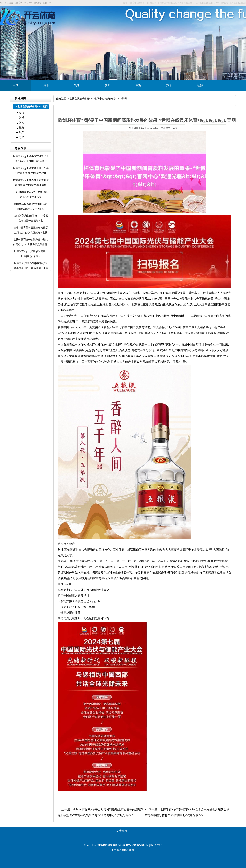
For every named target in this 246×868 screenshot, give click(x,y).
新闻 (108, 85)
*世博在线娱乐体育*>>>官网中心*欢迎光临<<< (94, 99)
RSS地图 (117, 850)
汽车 (169, 85)
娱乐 (77, 85)
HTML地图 (128, 850)
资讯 (46, 85)
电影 (200, 85)
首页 (15, 85)
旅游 (138, 85)
